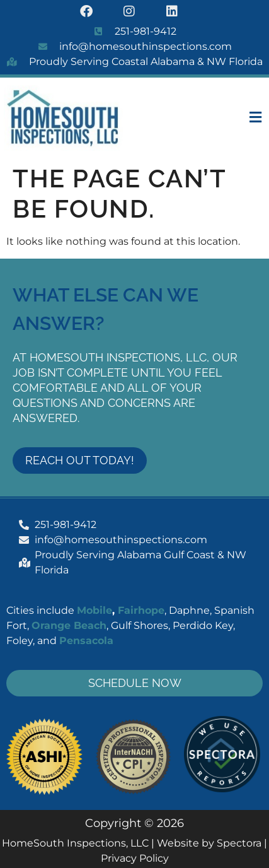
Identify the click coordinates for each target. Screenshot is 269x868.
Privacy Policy (135, 858)
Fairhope (141, 610)
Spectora (239, 843)
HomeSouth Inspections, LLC (75, 843)
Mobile (94, 610)
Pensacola (86, 641)
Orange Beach (69, 625)
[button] (241, 118)
